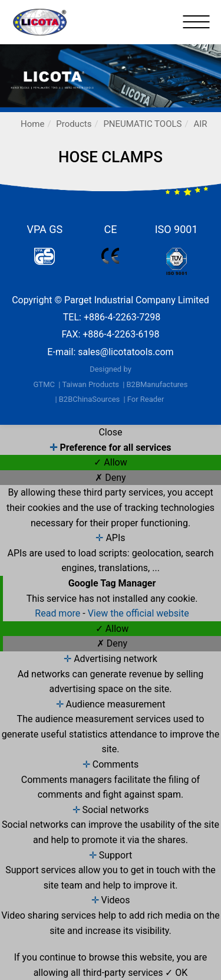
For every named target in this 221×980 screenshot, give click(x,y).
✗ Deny (110, 478)
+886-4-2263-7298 (122, 317)
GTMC (44, 384)
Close (110, 432)
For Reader (146, 399)
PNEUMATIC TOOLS (142, 124)
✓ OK (176, 973)
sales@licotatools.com (126, 352)
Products (74, 124)
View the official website (138, 613)
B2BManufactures (157, 384)
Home (32, 124)
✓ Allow (110, 462)
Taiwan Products (90, 384)
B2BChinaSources (90, 399)
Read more (59, 613)
